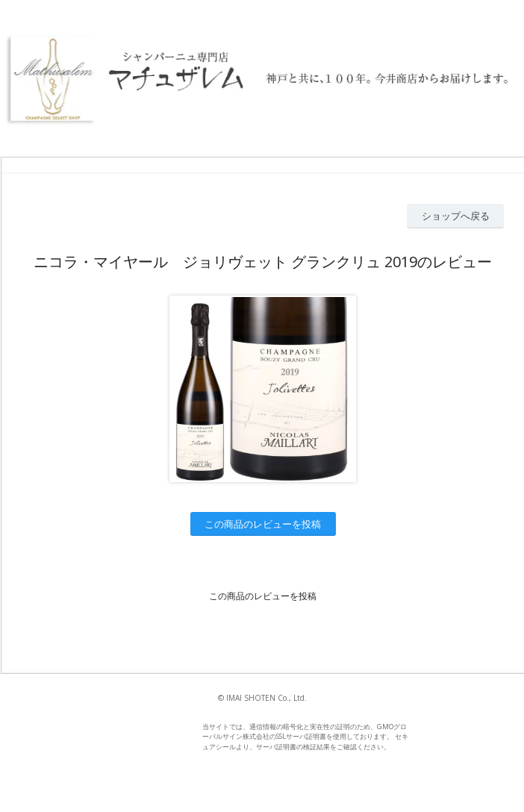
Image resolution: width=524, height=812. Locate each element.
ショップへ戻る (456, 216)
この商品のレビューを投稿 (263, 524)
